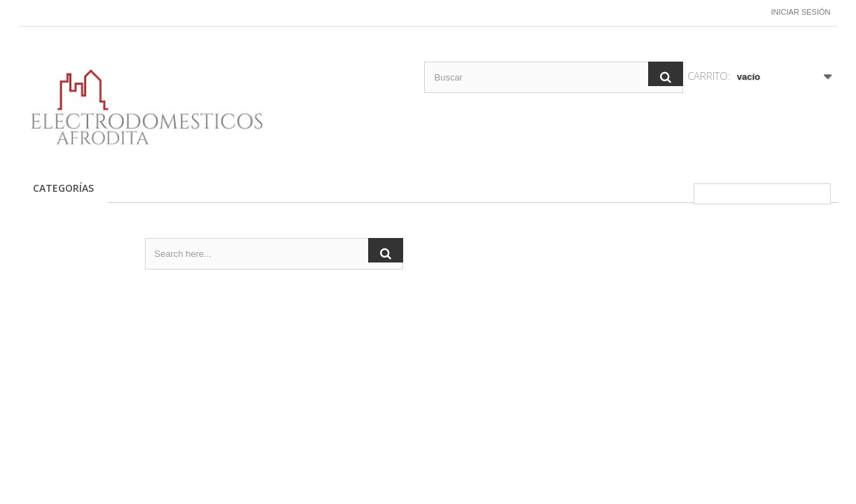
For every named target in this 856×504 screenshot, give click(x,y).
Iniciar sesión (801, 12)
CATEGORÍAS (63, 188)
